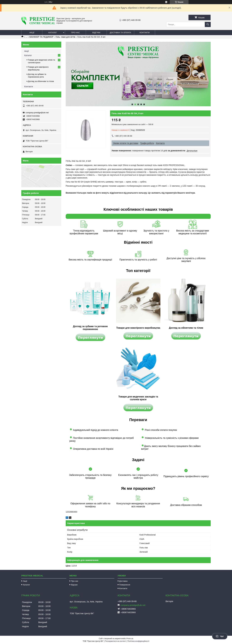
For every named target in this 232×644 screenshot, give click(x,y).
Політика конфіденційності (138, 641)
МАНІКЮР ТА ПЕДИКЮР (41, 37)
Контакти (145, 33)
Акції (32, 33)
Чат (220, 636)
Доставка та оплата (120, 33)
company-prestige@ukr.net (37, 113)
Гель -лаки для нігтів (65, 37)
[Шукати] (208, 24)
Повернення (125, 585)
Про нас (76, 33)
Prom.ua (130, 639)
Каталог (53, 33)
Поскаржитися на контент (115, 641)
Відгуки (96, 33)
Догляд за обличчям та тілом (41, 81)
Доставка (123, 581)
